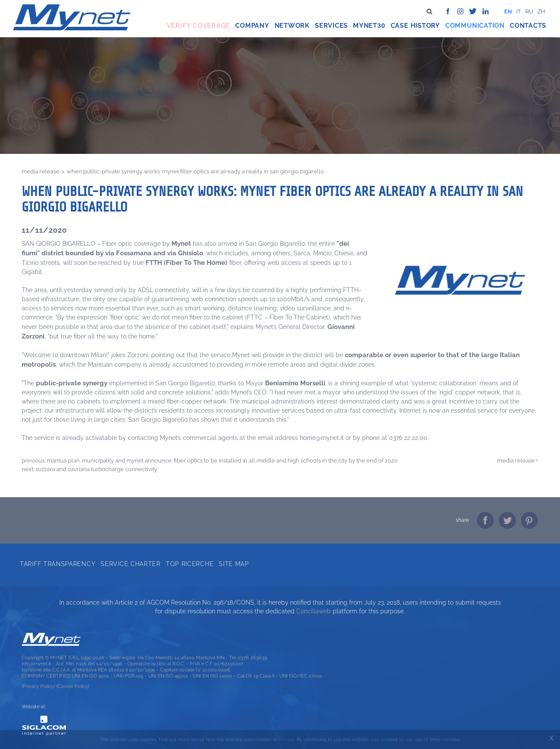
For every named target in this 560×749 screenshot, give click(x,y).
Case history (415, 26)
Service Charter (131, 564)
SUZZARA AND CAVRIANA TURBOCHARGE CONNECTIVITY (96, 469)
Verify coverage (199, 26)
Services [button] (331, 26)
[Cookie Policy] (73, 686)
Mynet (365, 26)
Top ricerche (190, 564)
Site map (234, 564)
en (508, 11)
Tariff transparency (58, 564)
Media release (40, 171)
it (519, 11)
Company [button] (252, 26)
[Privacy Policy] (38, 686)
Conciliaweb (314, 611)
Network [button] (292, 26)
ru (529, 11)
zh (541, 11)
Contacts (528, 26)
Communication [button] (475, 26)
